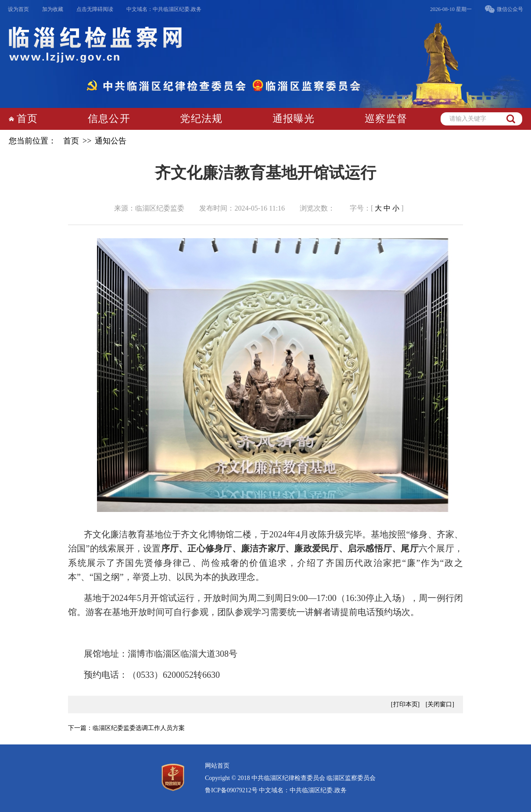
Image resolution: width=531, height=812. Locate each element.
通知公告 (111, 141)
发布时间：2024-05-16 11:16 (242, 208)
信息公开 (109, 119)
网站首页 (217, 766)
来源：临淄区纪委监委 (149, 208)
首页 (27, 119)
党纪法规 (201, 119)
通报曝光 (294, 119)
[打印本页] (405, 704)
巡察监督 (386, 119)
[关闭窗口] (440, 704)
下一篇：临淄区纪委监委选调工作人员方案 (126, 728)
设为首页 (18, 9)
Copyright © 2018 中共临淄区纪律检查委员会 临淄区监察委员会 (290, 778)
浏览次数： (317, 208)
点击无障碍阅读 (95, 9)
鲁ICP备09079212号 (231, 790)
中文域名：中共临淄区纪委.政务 (164, 9)
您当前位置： (32, 141)
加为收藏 (53, 9)
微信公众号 (510, 9)
